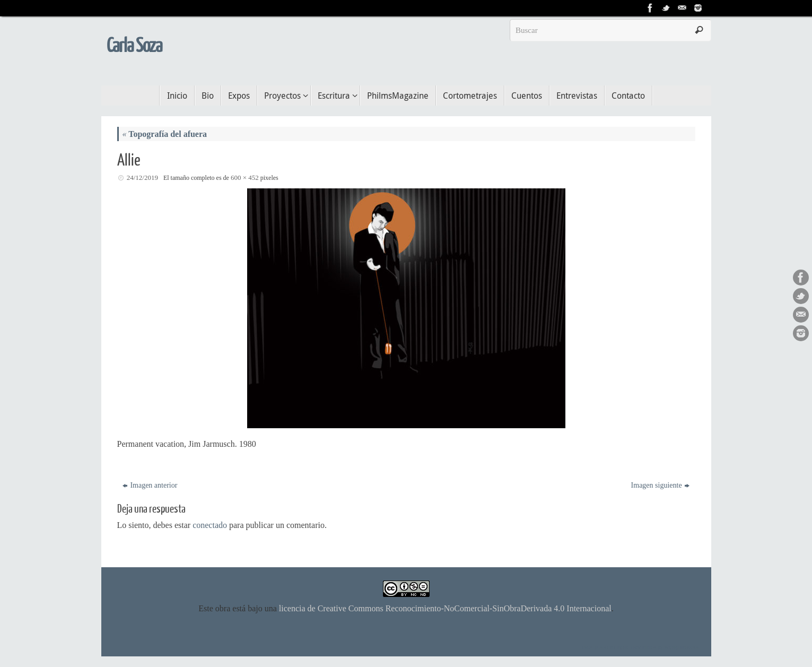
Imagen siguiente (660, 485)
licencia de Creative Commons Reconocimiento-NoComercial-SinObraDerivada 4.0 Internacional (445, 608)
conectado (210, 525)
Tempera (643, 647)
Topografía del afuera (165, 134)
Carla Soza (134, 46)
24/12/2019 (142, 177)
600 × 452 (245, 177)
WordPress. (682, 647)
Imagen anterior (150, 485)
